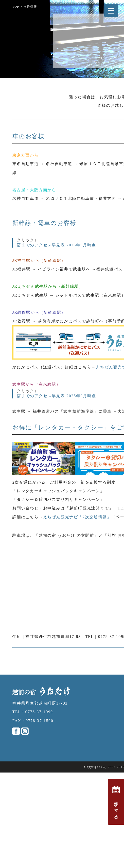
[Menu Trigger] (111, 10)
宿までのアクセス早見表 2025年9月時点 (56, 245)
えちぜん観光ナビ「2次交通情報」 (77, 517)
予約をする (116, 802)
